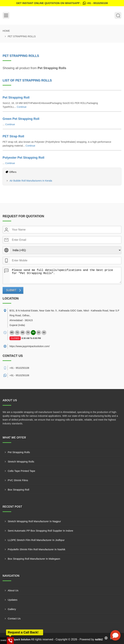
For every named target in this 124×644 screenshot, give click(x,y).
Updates (13, 600)
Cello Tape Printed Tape (21, 471)
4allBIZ (99, 639)
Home (6, 31)
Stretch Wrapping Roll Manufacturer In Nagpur (34, 521)
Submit (11, 290)
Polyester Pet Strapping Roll (23, 158)
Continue (22, 107)
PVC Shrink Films (18, 480)
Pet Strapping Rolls (19, 452)
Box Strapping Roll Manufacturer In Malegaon (34, 559)
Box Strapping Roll (18, 490)
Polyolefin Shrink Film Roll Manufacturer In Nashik (36, 549)
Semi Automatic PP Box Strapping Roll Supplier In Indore (40, 531)
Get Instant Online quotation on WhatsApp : (62, 3)
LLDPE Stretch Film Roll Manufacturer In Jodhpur (36, 540)
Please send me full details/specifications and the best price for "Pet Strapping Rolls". (65, 275)
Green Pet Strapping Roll (21, 119)
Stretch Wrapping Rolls (21, 462)
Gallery (12, 609)
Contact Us (14, 618)
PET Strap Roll (13, 136)
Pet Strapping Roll (16, 98)
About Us (13, 590)
